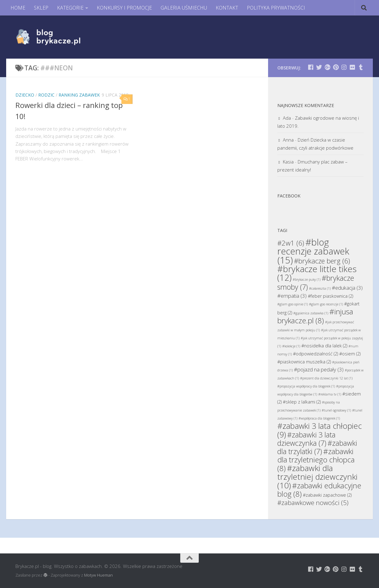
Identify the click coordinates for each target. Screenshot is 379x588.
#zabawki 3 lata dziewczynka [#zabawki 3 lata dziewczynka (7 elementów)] (306, 439)
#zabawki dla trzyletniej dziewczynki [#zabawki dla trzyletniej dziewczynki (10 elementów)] (317, 477)
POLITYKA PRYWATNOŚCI (276, 8)
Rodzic (46, 95)
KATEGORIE (70, 8)
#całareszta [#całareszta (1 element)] (320, 288)
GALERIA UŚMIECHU (184, 8)
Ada (287, 118)
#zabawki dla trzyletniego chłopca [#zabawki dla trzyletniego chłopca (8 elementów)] (316, 460)
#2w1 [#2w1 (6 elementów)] (291, 243)
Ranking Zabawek (79, 95)
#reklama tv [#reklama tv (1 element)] (330, 394)
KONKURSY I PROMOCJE (124, 8)
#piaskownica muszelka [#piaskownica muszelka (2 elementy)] (304, 362)
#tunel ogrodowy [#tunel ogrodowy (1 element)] (336, 410)
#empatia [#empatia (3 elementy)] (292, 296)
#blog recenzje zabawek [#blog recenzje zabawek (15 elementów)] (313, 251)
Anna (288, 140)
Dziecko (25, 95)
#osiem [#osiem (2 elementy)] (350, 354)
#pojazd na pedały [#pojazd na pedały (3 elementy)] (319, 369)
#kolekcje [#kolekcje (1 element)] (291, 346)
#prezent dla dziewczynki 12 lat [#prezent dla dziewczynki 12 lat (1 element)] (326, 378)
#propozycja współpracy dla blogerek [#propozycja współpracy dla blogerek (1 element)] (306, 386)
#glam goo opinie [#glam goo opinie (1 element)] (293, 304)
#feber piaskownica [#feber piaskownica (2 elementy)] (330, 296)
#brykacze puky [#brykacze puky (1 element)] (307, 280)
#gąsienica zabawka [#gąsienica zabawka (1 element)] (311, 313)
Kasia (288, 162)
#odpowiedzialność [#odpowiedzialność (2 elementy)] (316, 354)
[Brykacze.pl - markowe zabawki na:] (311, 67)
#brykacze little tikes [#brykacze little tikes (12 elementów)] (317, 273)
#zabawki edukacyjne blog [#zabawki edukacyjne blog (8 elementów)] (319, 490)
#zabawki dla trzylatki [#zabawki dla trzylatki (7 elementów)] (317, 447)
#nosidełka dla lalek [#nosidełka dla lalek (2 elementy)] (324, 346)
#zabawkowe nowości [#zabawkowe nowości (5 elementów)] (313, 503)
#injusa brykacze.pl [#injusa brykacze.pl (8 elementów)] (315, 316)
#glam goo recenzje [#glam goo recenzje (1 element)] (326, 304)
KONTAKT (227, 8)
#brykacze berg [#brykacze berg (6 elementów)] (322, 261)
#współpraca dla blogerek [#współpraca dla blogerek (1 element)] (319, 418)
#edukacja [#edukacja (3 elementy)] (347, 288)
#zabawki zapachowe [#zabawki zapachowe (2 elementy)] (327, 495)
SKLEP (41, 8)
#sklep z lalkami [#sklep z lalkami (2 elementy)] (302, 402)
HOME (18, 8)
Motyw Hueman (98, 575)
